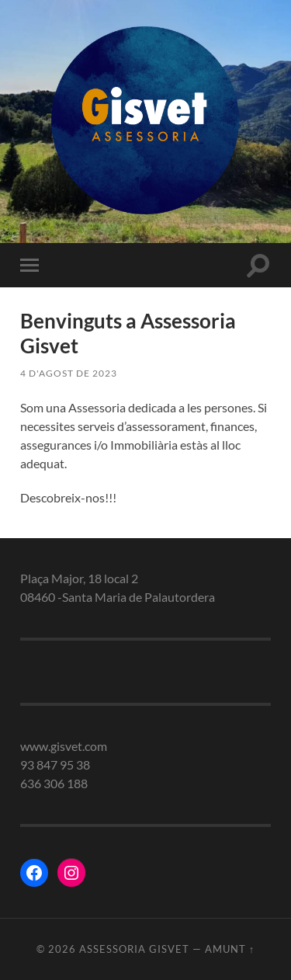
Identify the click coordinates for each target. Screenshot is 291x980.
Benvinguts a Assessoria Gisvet (128, 333)
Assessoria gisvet (134, 949)
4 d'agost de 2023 (69, 373)
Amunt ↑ (230, 949)
